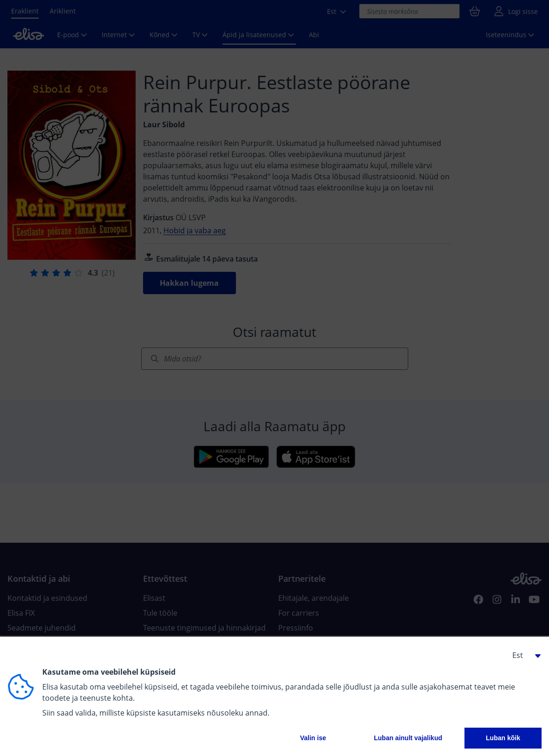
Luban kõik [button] (503, 738)
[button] (523, 655)
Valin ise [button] (313, 738)
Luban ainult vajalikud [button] (408, 738)
